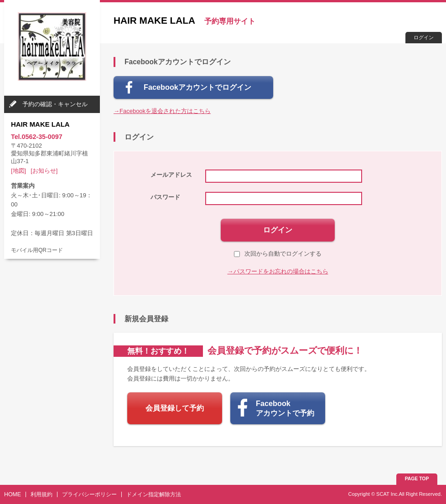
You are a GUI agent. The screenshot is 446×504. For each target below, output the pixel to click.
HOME (13, 494)
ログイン (424, 37)
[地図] (18, 171)
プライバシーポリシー (89, 494)
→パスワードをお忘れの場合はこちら (278, 271)
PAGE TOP (417, 479)
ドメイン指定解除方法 (154, 494)
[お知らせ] (44, 171)
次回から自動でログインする (278, 254)
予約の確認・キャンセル (55, 104)
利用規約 (41, 494)
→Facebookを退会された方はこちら (162, 111)
